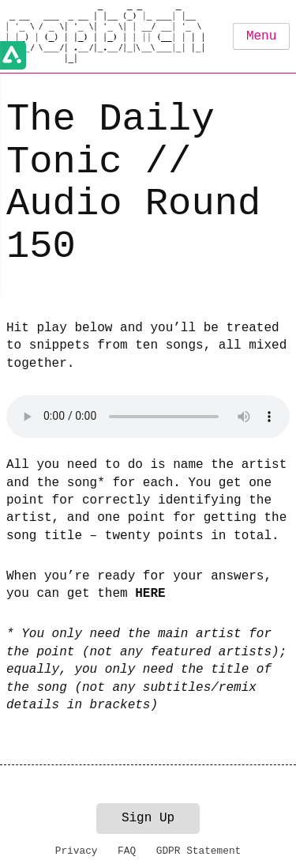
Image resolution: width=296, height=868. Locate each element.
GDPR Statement (199, 851)
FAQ (127, 851)
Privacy (77, 851)
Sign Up (148, 818)
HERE (150, 594)
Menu (261, 36)
